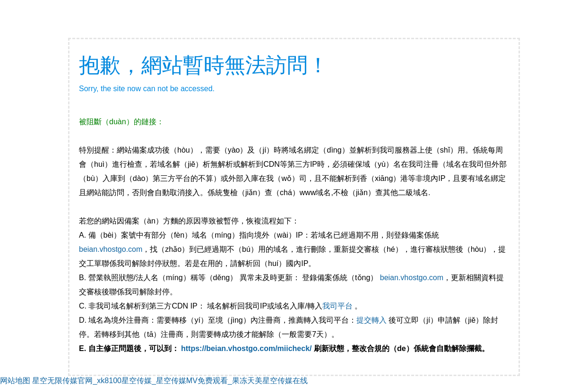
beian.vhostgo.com (111, 249)
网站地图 (15, 381)
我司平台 (338, 306)
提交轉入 (372, 320)
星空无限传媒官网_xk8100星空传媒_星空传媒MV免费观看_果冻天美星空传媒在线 (170, 381)
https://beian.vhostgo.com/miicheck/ (246, 348)
